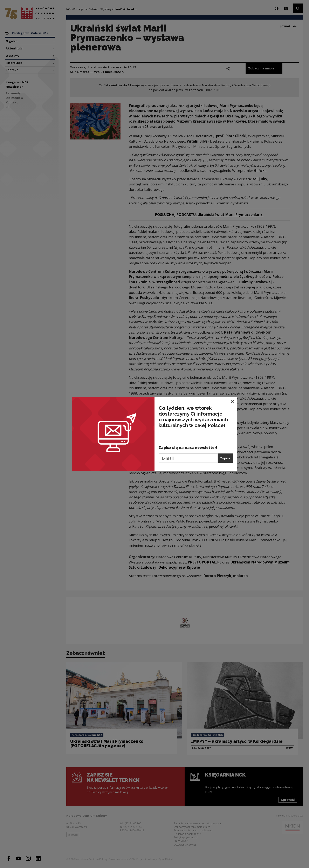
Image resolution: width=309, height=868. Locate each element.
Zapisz (225, 458)
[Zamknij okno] (233, 402)
